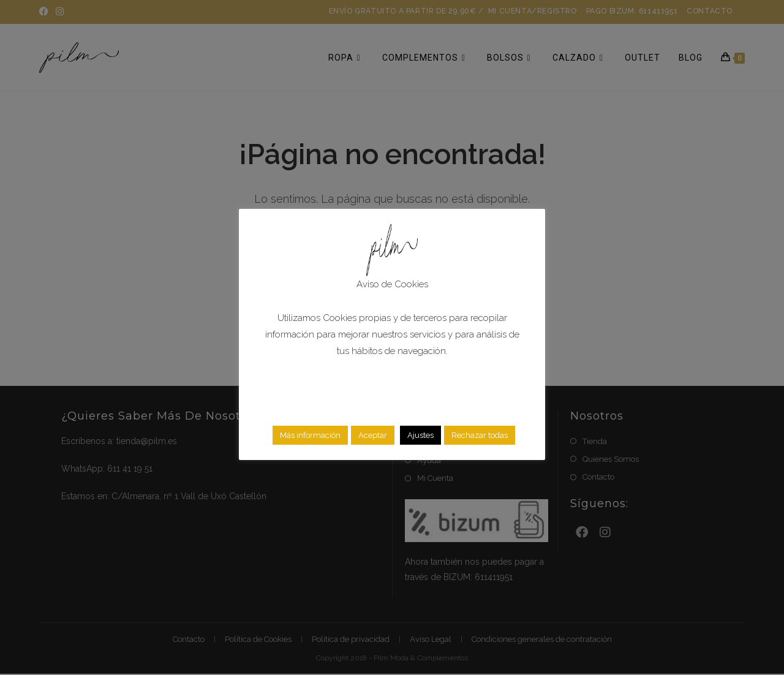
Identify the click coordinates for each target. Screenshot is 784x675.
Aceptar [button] (373, 435)
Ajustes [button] (420, 435)
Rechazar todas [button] (480, 435)
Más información (310, 435)
